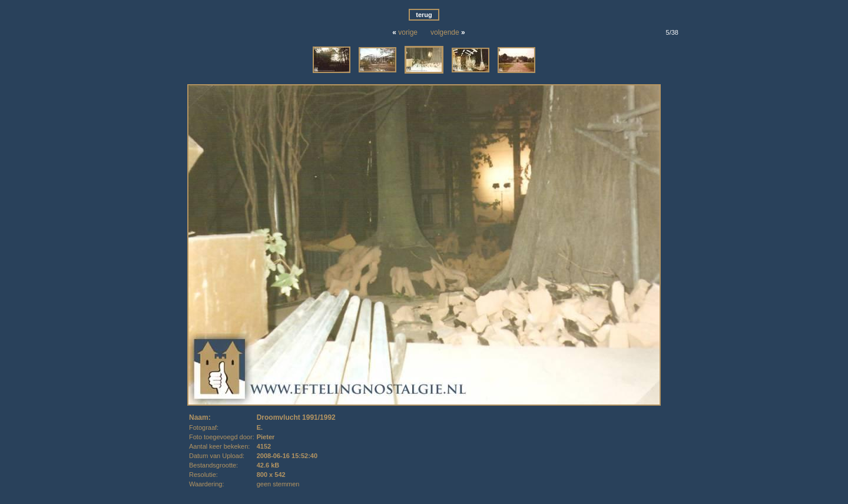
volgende (445, 32)
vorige (408, 32)
